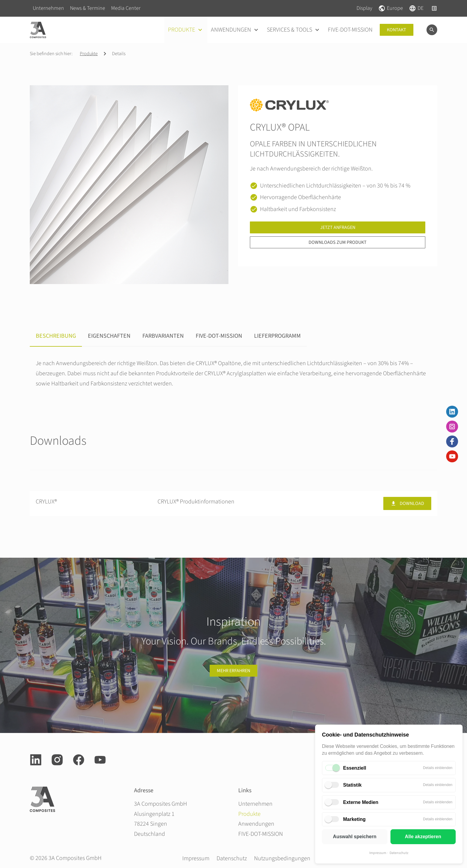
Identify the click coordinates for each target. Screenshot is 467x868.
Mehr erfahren (233, 671)
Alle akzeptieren (423, 837)
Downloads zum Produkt (338, 242)
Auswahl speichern (355, 837)
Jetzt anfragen (338, 227)
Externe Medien (361, 802)
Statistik (352, 785)
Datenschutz (399, 853)
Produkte (89, 54)
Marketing (354, 819)
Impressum (378, 853)
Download (407, 503)
